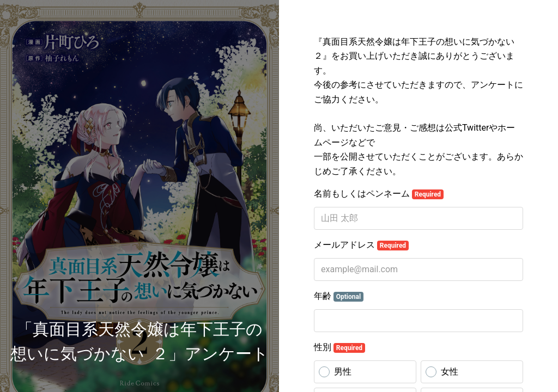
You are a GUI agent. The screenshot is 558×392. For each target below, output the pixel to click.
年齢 (339, 296)
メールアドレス (361, 245)
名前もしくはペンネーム (379, 194)
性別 (339, 347)
